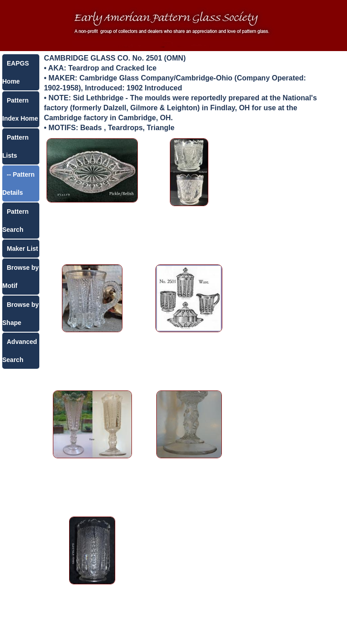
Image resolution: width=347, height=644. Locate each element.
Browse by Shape (21, 314)
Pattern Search (15, 221)
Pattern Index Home (20, 109)
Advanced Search (20, 351)
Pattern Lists (15, 146)
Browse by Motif (21, 277)
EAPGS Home (16, 72)
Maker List (22, 249)
